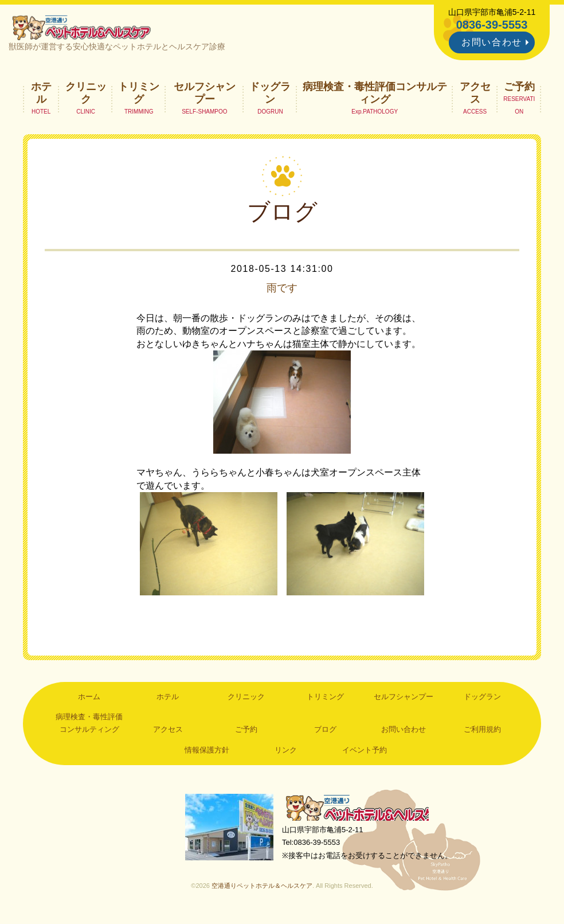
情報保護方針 (207, 753)
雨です (282, 290)
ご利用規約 (482, 732)
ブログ (325, 732)
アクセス (475, 95)
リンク (286, 753)
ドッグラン (270, 95)
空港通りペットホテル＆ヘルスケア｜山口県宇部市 (85, 29)
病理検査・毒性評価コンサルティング (375, 95)
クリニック (86, 95)
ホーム (89, 699)
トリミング (139, 95)
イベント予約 (365, 753)
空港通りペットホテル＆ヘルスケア (362, 811)
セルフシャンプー (205, 95)
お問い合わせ (492, 42)
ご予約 (519, 89)
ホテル (41, 95)
